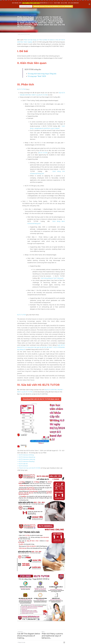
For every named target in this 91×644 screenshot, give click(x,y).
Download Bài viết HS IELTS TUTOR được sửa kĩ (45, 362)
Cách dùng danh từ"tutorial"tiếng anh (43, 208)
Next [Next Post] (48, 619)
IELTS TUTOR (21, 89)
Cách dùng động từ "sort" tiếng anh (62, 254)
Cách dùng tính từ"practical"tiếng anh (60, 165)
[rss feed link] (73, 628)
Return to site (21, 628)
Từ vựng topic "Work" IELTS (37, 76)
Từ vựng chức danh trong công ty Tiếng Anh (42, 74)
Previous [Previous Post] (20, 619)
